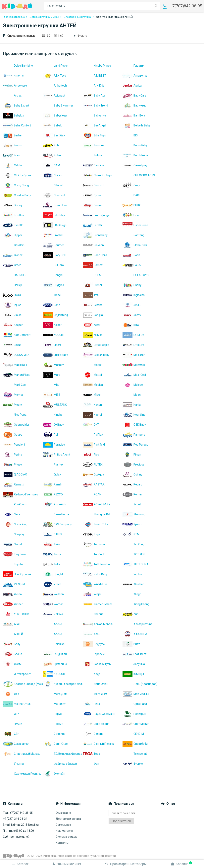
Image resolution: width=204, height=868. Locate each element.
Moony (13, 405)
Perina (13, 455)
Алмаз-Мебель (98, 624)
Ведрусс (94, 644)
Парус (52, 714)
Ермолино (55, 664)
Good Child (95, 255)
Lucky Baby (55, 355)
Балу (12, 644)
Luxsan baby (96, 355)
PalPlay (93, 435)
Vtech (52, 584)
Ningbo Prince (97, 66)
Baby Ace (94, 96)
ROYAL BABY (97, 504)
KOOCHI (53, 335)
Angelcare (15, 86)
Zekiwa (53, 614)
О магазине (63, 813)
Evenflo (13, 225)
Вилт (131, 644)
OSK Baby (134, 425)
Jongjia (93, 315)
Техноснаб (135, 754)
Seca (12, 514)
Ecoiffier (14, 215)
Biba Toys (94, 135)
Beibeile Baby (136, 125)
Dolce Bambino (18, 66)
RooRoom (15, 504)
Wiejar (92, 594)
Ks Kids (93, 335)
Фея (91, 764)
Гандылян (55, 654)
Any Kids (94, 86)
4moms (13, 76)
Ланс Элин (95, 684)
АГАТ (12, 624)
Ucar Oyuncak (17, 574)
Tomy (52, 554)
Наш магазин (64, 831)
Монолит (54, 704)
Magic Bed (15, 365)
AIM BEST (94, 76)
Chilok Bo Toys (97, 175)
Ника (91, 704)
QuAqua (93, 474)
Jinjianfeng (55, 315)
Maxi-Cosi (134, 375)
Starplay (14, 534)
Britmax (93, 155)
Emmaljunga (96, 215)
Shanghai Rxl (96, 514)
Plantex (53, 465)
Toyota (13, 564)
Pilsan (132, 455)
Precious (133, 465)
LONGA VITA (16, 355)
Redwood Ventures (21, 494)
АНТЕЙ (13, 634)
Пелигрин (134, 714)
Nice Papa (15, 415)
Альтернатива (137, 624)
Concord (93, 185)
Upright (53, 574)
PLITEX (93, 465)
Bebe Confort (17, 125)
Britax (52, 155)
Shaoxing (134, 514)
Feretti (92, 225)
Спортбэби (135, 744)
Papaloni (14, 445)
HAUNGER (15, 275)
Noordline (134, 415)
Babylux (13, 115)
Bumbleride (135, 155)
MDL (51, 385)
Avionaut (54, 96)
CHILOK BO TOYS (139, 175)
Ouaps (13, 435)
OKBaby (53, 425)
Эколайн (54, 774)
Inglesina (134, 295)
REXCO (53, 494)
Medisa (93, 385)
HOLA (92, 275)
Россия (53, 724)
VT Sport (14, 584)
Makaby (53, 365)
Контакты (62, 843)
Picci (91, 455)
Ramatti (14, 484)
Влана (13, 654)
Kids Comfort (17, 335)
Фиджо (133, 764)
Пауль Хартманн (99, 714)
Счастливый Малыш (22, 754)
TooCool (93, 554)
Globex (13, 255)
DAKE (131, 195)
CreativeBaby (17, 195)
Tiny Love (14, 554)
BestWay (54, 135)
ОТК (11, 714)
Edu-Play (54, 215)
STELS (52, 534)
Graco (12, 265)
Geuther (53, 245)
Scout (132, 504)
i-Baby (132, 285)
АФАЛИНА (135, 634)
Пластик (133, 66)
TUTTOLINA (135, 564)
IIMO (91, 295)
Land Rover (55, 66)
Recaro (132, 484)
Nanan (92, 405)
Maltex (92, 365)
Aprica (132, 86)
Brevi (12, 155)
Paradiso (54, 445)
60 (62, 36)
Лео (11, 694)
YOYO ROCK (16, 614)
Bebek (52, 125)
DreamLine (55, 205)
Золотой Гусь (97, 664)
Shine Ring (15, 524)
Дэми (12, 664)
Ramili (52, 484)
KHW (131, 325)
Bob (51, 145)
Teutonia (94, 544)
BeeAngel (94, 125)
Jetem (92, 305)
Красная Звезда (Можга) (23, 684)
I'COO (12, 295)
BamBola (134, 115)
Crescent (54, 195)
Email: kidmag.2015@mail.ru (21, 825)
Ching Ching (16, 185)
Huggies (53, 285)
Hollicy (12, 285)
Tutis (51, 564)
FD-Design (55, 225)
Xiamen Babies (98, 604)
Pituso (12, 465)
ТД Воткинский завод (63, 754)
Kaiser (52, 325)
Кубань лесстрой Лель (63, 684)
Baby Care (134, 96)
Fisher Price (135, 225)
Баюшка (54, 644)
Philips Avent (56, 455)
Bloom (13, 145)
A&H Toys (54, 76)
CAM (51, 165)
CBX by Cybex (17, 175)
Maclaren (134, 355)
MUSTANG (55, 405)
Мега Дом (55, 694)
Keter (92, 325)
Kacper (13, 325)
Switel (12, 544)
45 (55, 36)
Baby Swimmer (58, 106)
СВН (11, 734)
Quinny (132, 474)
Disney (13, 205)
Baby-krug (134, 106)
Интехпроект (17, 674)
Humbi (92, 285)
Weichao (133, 584)
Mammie (134, 365)
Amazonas (135, 76)
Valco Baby (95, 574)
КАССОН (54, 674)
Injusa (12, 305)
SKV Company (57, 524)
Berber (13, 135)
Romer (132, 494)
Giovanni (94, 245)
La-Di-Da (133, 335)
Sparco (132, 524)
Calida (12, 165)
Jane (51, 305)
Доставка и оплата (68, 819)
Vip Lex (132, 574)
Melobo (133, 385)
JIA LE (132, 305)
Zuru (131, 614)
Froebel (53, 235)
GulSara (53, 265)
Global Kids (135, 245)
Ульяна (13, 764)
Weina (12, 594)
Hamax (93, 265)
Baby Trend (95, 106)
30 (49, 36)
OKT (91, 425)
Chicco (52, 175)
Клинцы (133, 674)
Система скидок (66, 837)
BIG (130, 135)
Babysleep (55, 115)
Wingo (132, 594)
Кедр (92, 674)
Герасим (94, 654)
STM (131, 534)
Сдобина (54, 734)
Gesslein (14, 245)
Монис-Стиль (17, 704)
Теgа (91, 754)
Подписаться (121, 821)
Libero (52, 345)
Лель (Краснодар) (140, 684)
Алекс (52, 624)
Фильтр (82, 36)
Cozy (131, 185)
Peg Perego (135, 445)
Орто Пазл (135, 704)
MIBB (52, 395)
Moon (132, 395)
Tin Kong (133, 544)
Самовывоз (63, 825)
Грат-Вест (134, 654)
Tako (51, 544)
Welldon (53, 594)
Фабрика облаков (60, 764)
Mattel (92, 375)
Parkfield (94, 445)
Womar (53, 604)
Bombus (93, 145)
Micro (92, 395)
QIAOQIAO (15, 474)
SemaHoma (56, 514)
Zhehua (93, 614)
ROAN (92, 494)
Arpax (12, 96)
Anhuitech (55, 86)
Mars (51, 375)
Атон (91, 634)
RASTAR (94, 484)
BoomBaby (135, 145)
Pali (51, 435)
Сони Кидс (55, 744)
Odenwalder (16, 425)
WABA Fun (95, 584)
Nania (132, 405)
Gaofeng (133, 235)
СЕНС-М (133, 734)
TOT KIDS (134, 554)
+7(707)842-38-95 (186, 6)
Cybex (92, 195)
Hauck (132, 265)
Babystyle (94, 115)
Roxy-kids (54, 504)
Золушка (134, 664)
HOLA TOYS (136, 275)
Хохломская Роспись (22, 774)
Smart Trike (96, 524)
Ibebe (52, 295)
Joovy (132, 315)
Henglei (53, 275)
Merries (13, 395)
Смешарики (16, 744)
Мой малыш (136, 694)
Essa (131, 215)
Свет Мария (96, 724)
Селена (93, 734)
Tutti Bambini (97, 564)
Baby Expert (16, 106)
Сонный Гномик (98, 744)
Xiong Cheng (136, 604)
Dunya (92, 205)
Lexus (12, 345)
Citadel (53, 185)
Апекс (52, 634)
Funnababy (95, 235)
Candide (93, 165)
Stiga (91, 534)
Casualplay (135, 165)
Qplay (52, 474)
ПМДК (13, 724)
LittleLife (133, 345)
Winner (13, 604)
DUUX (132, 205)
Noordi (92, 415)
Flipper (13, 235)
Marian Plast (16, 375)
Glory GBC (54, 255)
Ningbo (53, 415)
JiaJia (12, 315)
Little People (96, 345)
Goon (131, 255)
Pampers (134, 435)
